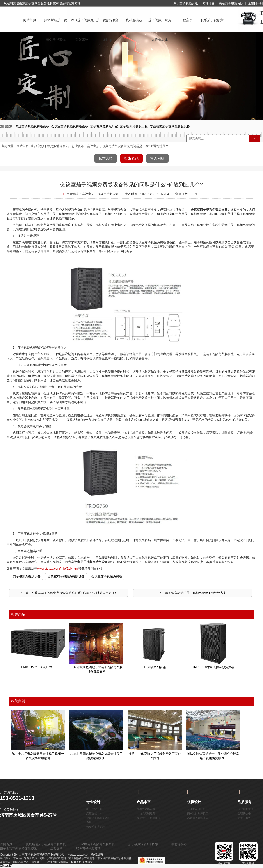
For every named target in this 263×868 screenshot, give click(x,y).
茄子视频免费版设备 (27, 576)
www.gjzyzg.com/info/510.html (58, 569)
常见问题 (157, 158)
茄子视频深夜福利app (108, 24)
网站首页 (30, 20)
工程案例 (186, 20)
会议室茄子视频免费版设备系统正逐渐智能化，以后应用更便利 (75, 593)
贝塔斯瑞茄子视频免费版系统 (56, 24)
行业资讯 (78, 146)
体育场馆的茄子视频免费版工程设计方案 (199, 593)
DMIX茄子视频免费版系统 (82, 24)
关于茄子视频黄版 (186, 3)
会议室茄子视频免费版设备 (66, 576)
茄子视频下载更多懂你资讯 (160, 24)
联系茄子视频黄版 (231, 3)
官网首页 (6, 844)
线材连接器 (134, 20)
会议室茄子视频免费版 (107, 576)
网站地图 (208, 3)
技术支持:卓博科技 (82, 862)
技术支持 (106, 158)
